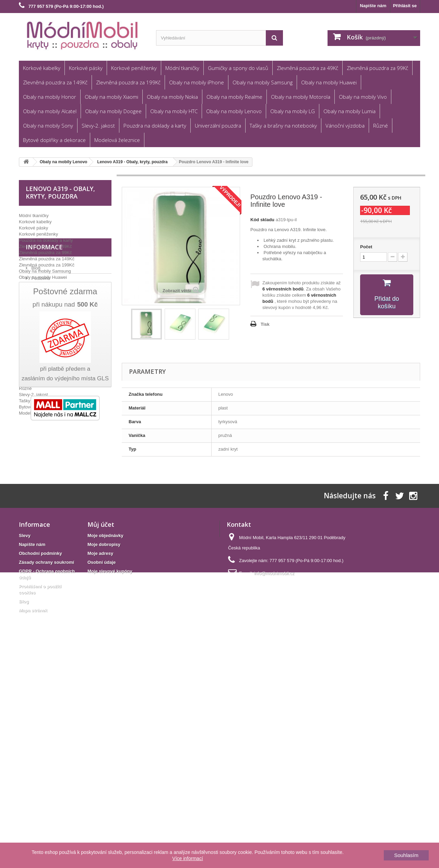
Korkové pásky (86, 68)
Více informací (187, 858)
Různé (381, 126)
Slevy (25, 750)
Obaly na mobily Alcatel (50, 111)
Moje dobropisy (104, 759)
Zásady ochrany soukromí (46, 777)
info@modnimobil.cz (274, 788)
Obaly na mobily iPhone (197, 82)
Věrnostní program (49, 495)
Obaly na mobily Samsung (263, 82)
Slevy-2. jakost (98, 126)
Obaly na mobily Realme (234, 97)
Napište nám (373, 6)
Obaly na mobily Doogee (113, 111)
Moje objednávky (105, 750)
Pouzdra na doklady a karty (155, 126)
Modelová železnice (117, 140)
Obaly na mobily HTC (174, 111)
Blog (35, 454)
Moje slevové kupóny (110, 786)
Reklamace (42, 474)
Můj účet (101, 739)
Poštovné (40, 464)
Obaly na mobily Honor (50, 97)
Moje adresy (100, 768)
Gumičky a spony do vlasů (238, 68)
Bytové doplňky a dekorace (54, 140)
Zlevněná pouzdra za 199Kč (128, 82)
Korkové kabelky (42, 68)
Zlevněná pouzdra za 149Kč (55, 82)
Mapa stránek (33, 825)
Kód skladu (262, 220)
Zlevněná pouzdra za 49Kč (307, 68)
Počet (366, 247)
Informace (44, 435)
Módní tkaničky (182, 68)
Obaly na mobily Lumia (349, 111)
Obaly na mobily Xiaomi (111, 97)
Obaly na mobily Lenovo (234, 111)
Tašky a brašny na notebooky (283, 126)
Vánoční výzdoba (345, 126)
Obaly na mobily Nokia (172, 97)
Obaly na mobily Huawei (329, 82)
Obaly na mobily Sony (48, 126)
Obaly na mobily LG (293, 111)
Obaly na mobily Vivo (363, 97)
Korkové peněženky (134, 68)
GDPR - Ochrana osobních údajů (63, 505)
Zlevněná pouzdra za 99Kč (377, 68)
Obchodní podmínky (51, 484)
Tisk (265, 324)
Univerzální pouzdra (218, 126)
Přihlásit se (405, 6)
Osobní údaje (102, 777)
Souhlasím (406, 855)
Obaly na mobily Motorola (301, 97)
